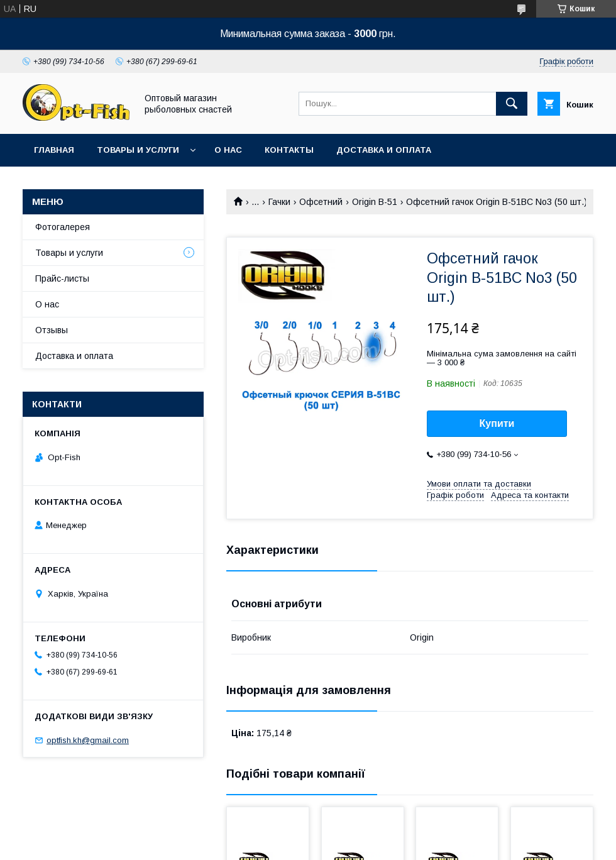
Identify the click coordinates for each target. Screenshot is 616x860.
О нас (228, 150)
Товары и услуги (138, 150)
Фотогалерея (63, 227)
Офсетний (321, 202)
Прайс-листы (62, 278)
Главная (54, 150)
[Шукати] (512, 104)
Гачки (279, 202)
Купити (497, 423)
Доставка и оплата (384, 150)
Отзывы (52, 330)
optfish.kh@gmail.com (88, 740)
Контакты (289, 150)
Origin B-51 (375, 202)
